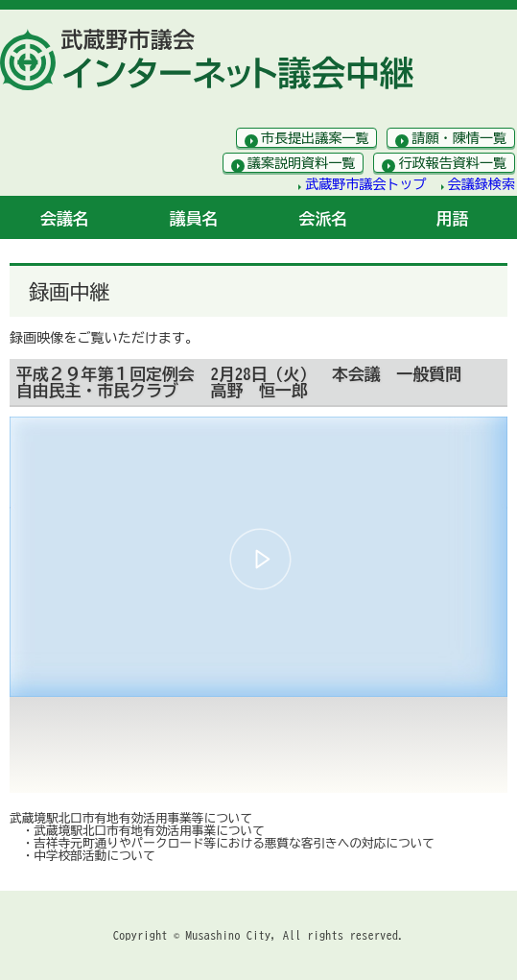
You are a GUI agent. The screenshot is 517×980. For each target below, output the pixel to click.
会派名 (324, 218)
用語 (453, 218)
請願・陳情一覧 (459, 138)
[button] (261, 559)
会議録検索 (482, 184)
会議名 (65, 218)
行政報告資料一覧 (452, 163)
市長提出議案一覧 (315, 138)
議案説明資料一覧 (302, 163)
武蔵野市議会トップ (366, 184)
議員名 (194, 218)
